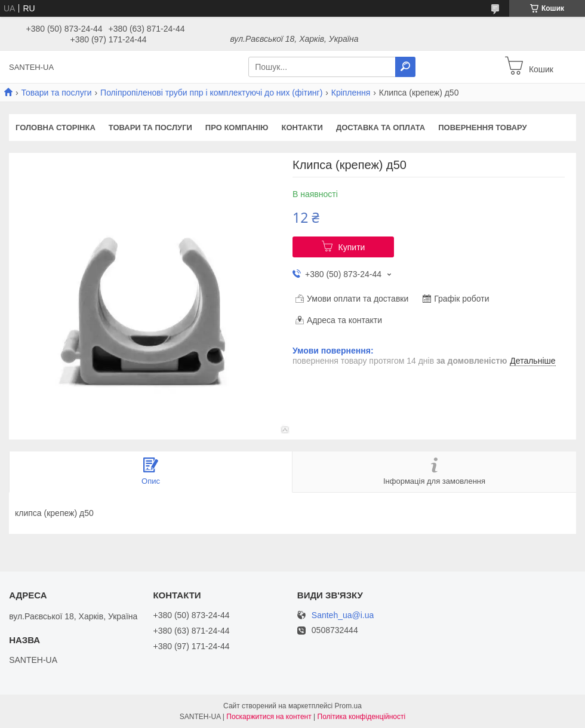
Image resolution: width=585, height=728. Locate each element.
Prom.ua (348, 706)
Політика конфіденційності (362, 717)
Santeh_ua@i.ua (343, 615)
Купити (352, 247)
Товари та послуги (56, 93)
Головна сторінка (56, 128)
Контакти (302, 128)
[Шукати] (405, 67)
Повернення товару (482, 128)
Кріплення (351, 93)
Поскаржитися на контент (269, 717)
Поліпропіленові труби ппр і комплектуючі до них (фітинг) (211, 93)
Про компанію (237, 128)
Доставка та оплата (381, 128)
